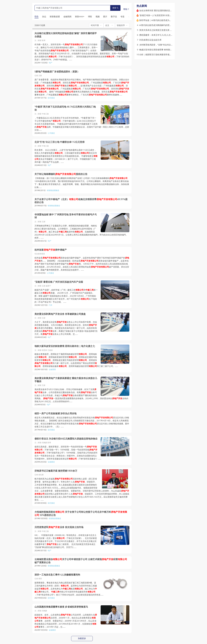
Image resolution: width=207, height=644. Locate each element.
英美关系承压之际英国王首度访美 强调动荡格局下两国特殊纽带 (168, 30)
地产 (51, 63)
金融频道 (51, 462)
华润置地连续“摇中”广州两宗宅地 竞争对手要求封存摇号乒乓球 (66, 216)
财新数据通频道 (53, 190)
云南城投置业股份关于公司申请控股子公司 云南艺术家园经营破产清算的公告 (81, 561)
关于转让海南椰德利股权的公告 (61, 174)
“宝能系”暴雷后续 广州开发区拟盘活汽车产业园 (59, 282)
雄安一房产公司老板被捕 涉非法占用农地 (55, 413)
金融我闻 (52, 369)
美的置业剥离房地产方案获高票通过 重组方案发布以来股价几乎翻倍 (66, 380)
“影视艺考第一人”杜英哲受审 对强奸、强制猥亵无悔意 (163, 15)
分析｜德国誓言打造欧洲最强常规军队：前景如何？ (162, 54)
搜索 (115, 8)
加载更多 (82, 638)
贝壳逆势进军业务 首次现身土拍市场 (59, 527)
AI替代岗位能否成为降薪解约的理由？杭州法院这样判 (163, 25)
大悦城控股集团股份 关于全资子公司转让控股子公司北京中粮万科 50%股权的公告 (81, 514)
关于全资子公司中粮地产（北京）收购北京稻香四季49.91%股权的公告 (81, 201)
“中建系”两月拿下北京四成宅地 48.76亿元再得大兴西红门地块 (65, 108)
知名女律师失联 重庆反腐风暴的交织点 (157, 10)
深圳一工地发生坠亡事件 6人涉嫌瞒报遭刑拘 (57, 575)
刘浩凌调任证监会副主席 (150, 40)
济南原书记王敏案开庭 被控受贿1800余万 (56, 471)
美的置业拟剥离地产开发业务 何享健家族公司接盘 (60, 314)
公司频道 (51, 133)
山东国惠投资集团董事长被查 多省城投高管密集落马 (61, 607)
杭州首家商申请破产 (51, 250)
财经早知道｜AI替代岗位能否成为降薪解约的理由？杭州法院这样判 (169, 20)
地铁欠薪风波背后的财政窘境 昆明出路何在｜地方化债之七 (65, 346)
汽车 (51, 305)
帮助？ (126, 9)
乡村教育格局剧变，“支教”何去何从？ (156, 45)
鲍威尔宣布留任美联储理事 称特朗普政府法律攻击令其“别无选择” (168, 50)
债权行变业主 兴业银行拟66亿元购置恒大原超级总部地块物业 (66, 439)
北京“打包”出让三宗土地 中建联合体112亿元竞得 (60, 142)
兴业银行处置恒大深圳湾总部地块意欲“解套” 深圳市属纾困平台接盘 (66, 35)
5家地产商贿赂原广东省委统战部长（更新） (57, 72)
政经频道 (51, 98)
